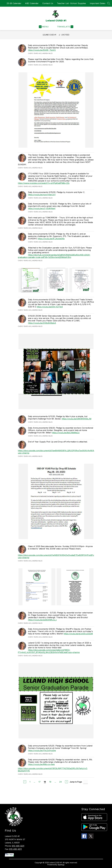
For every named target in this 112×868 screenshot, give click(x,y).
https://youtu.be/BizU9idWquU (66, 433)
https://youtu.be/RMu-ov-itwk (41, 764)
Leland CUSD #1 (49, 35)
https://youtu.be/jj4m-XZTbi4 (50, 307)
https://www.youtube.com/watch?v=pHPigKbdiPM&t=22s (44, 183)
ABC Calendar (32, 3)
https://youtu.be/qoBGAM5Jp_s (42, 620)
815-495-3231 (18, 846)
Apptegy (61, 865)
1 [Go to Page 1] (30, 782)
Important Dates (98, 3)
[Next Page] (66, 782)
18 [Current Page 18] (45, 782)
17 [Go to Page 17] (39, 782)
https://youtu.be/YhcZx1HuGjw (42, 750)
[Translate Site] (65, 27)
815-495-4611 (16, 849)
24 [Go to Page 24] (61, 782)
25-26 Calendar (14, 3)
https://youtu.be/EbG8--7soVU (42, 50)
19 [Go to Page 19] (50, 782)
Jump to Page (76, 782)
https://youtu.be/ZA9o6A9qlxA (42, 323)
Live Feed (65, 35)
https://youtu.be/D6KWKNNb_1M (76, 419)
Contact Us (48, 3)
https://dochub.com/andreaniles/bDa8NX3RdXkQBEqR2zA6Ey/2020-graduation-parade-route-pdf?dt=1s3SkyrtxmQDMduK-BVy (54, 256)
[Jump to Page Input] (86, 782)
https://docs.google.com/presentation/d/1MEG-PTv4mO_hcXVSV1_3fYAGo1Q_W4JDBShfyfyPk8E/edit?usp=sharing (49, 651)
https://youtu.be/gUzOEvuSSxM (78, 634)
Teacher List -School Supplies (71, 3)
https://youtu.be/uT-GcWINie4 (42, 208)
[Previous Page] (25, 782)
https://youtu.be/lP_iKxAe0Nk (51, 239)
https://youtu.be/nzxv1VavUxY (42, 195)
